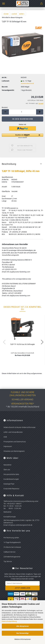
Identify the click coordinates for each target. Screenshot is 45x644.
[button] (5, 112)
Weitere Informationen (23, 639)
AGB (5, 437)
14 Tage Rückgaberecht (12, 542)
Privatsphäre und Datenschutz (15, 442)
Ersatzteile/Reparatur (11, 489)
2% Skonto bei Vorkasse (12, 547)
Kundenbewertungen (11, 479)
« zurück (14, 14)
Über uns (7, 470)
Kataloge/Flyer (9, 484)
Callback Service (9, 552)
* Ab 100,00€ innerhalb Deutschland (23, 407)
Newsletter (7, 465)
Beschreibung (9, 164)
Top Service (8, 561)
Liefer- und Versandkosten (13, 432)
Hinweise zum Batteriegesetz (14, 451)
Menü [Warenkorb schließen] (4, 4)
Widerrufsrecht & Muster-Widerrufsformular (20, 427)
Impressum (8, 446)
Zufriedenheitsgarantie (12, 557)
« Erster (6, 14)
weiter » (22, 14)
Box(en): (5, 107)
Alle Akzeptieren (22, 626)
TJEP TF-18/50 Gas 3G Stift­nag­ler (22, 344)
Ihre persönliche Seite (11, 474)
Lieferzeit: (6, 81)
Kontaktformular (10, 517)
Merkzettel (7, 512)
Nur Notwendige (22, 633)
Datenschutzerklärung (9, 621)
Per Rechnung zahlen (11, 538)
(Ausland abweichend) (27, 83)
